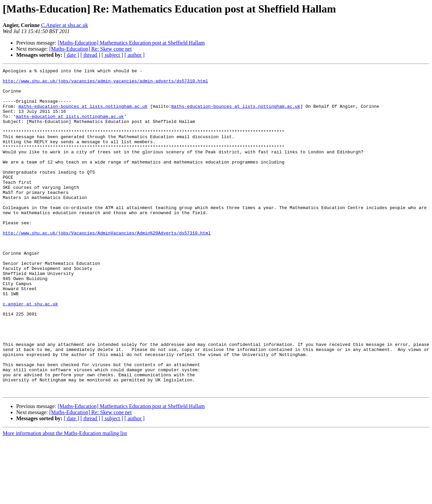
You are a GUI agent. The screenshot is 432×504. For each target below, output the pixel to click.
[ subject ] (112, 55)
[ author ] (135, 55)
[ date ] (71, 55)
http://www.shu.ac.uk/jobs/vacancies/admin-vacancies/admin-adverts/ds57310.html (105, 84)
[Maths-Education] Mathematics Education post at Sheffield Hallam (131, 43)
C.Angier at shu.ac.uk (65, 25)
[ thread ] (90, 55)
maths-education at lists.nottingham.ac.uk (70, 126)
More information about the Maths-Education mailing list (65, 498)
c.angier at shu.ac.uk (30, 351)
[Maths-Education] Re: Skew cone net (90, 49)
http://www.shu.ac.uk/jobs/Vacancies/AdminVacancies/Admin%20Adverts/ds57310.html (107, 266)
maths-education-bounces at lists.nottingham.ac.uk (83, 114)
